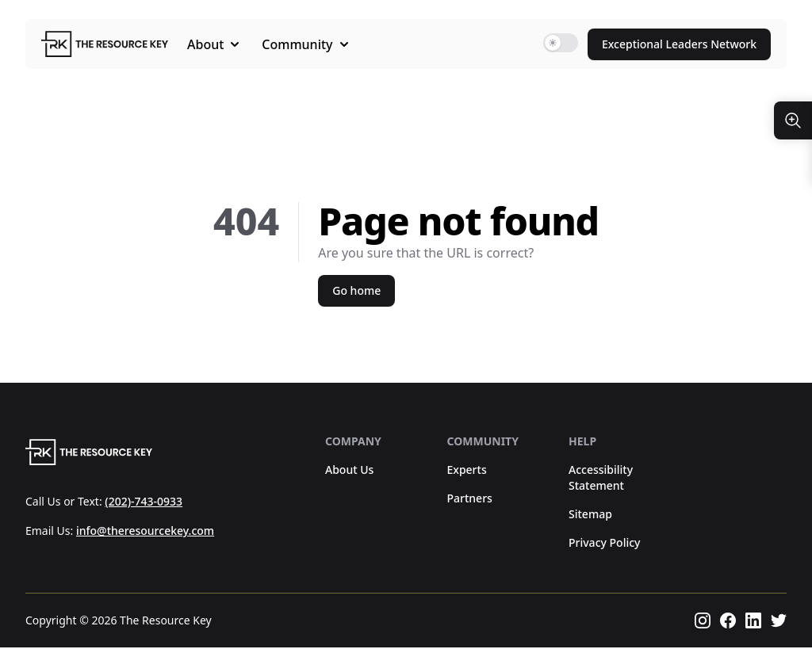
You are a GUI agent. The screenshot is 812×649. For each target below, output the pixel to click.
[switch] (561, 43)
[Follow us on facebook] (728, 622)
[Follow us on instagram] (703, 622)
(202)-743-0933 (144, 502)
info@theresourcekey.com (145, 532)
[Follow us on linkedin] (753, 622)
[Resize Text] (793, 120)
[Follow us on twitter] (779, 622)
